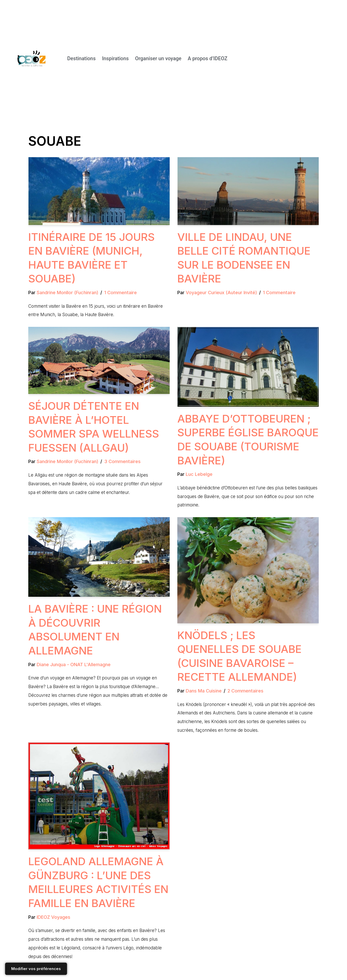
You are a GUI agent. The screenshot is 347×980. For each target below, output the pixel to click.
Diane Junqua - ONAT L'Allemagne (74, 665)
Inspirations (115, 59)
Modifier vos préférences (36, 969)
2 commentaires (245, 691)
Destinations (81, 59)
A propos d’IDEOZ (208, 59)
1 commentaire (121, 293)
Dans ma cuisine (204, 691)
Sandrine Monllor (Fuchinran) (68, 293)
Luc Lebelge (199, 474)
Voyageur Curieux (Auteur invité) (221, 293)
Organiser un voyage (158, 59)
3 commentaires (122, 462)
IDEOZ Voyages (54, 918)
